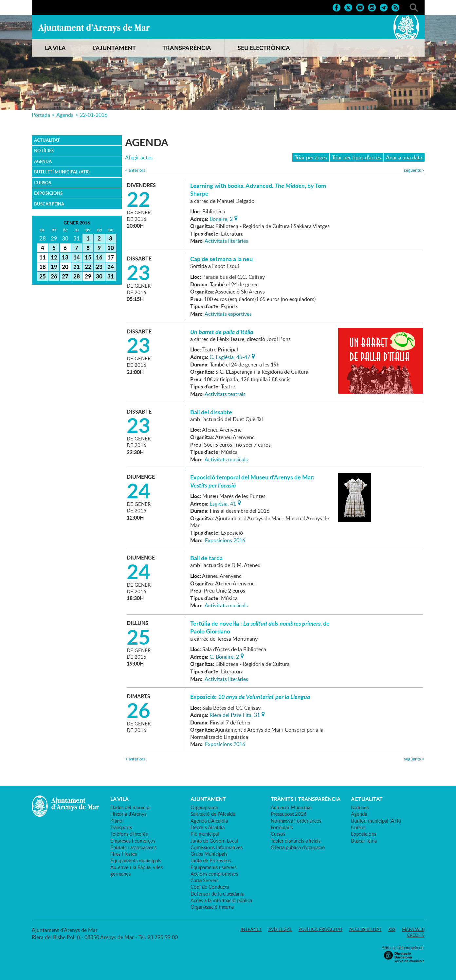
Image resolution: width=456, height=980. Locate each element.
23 (99, 267)
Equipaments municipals (136, 860)
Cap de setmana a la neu (221, 259)
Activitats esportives (228, 314)
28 (77, 276)
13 (65, 257)
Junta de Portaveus (211, 860)
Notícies (44, 151)
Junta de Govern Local (214, 841)
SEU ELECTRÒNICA (264, 48)
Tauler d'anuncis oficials (296, 841)
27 (65, 276)
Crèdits (416, 935)
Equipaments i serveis (213, 867)
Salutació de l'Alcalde (213, 814)
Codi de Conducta (210, 887)
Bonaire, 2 (221, 218)
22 (88, 267)
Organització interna (212, 907)
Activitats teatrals (225, 394)
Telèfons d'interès (129, 834)
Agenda (65, 115)
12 (54, 257)
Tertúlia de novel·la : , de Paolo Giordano (260, 627)
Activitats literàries (226, 241)
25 (43, 276)
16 (99, 257)
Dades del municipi (130, 807)
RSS (392, 929)
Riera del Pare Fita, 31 (235, 714)
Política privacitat (321, 929)
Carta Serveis (204, 880)
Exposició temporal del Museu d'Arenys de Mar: (252, 481)
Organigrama (204, 807)
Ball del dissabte (211, 412)
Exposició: (250, 697)
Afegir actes (139, 158)
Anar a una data (404, 157)
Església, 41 (223, 503)
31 (111, 276)
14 (77, 257)
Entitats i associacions (133, 847)
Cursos (43, 183)
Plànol (117, 821)
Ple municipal (205, 834)
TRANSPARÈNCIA (187, 48)
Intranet (251, 929)
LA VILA (55, 48)
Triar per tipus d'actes (356, 157)
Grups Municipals (209, 854)
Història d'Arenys (128, 814)
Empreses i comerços (133, 841)
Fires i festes (124, 854)
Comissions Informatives (217, 847)
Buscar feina (49, 204)
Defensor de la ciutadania (217, 894)
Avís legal (280, 929)
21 (77, 267)
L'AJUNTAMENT (114, 48)
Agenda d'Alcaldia (209, 821)
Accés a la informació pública (221, 900)
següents (414, 170)
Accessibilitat (365, 929)
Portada (41, 115)
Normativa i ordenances (296, 821)
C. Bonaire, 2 (224, 656)
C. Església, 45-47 (230, 356)
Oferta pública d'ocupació (298, 847)
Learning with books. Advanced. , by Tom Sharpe (258, 189)
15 (88, 257)
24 (111, 267)
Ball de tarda (206, 558)
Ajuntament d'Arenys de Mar (94, 28)
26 (54, 276)
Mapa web (413, 929)
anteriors (135, 170)
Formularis (282, 827)
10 (111, 248)
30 (99, 276)
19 (54, 267)
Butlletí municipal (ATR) (62, 172)
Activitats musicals (226, 459)
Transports (121, 827)
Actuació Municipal (291, 807)
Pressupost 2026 (289, 814)
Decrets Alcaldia (208, 827)
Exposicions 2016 (225, 540)
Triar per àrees (311, 157)
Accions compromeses (214, 874)
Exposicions (48, 193)
